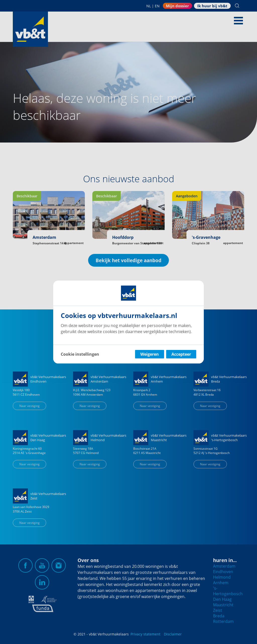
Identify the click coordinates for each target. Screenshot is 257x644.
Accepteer (181, 354)
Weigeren (150, 354)
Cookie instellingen (80, 354)
